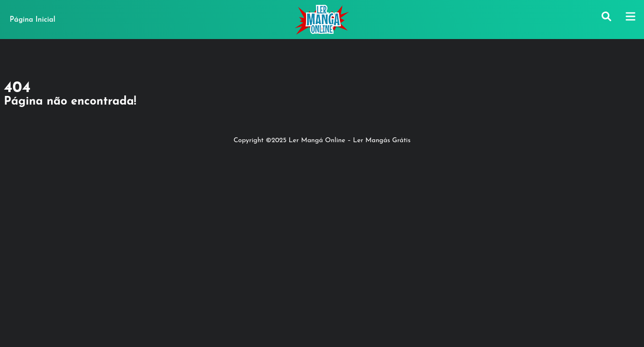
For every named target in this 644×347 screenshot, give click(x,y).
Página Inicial (33, 20)
